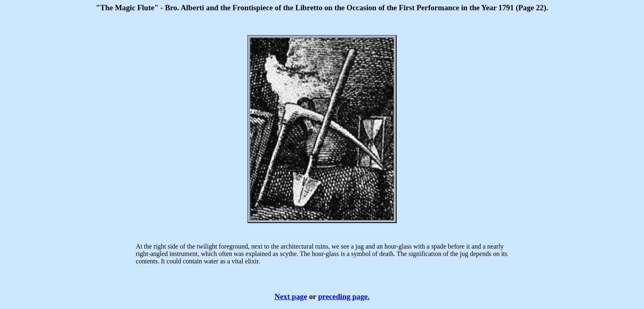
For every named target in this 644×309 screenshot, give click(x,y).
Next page (291, 296)
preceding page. (344, 296)
